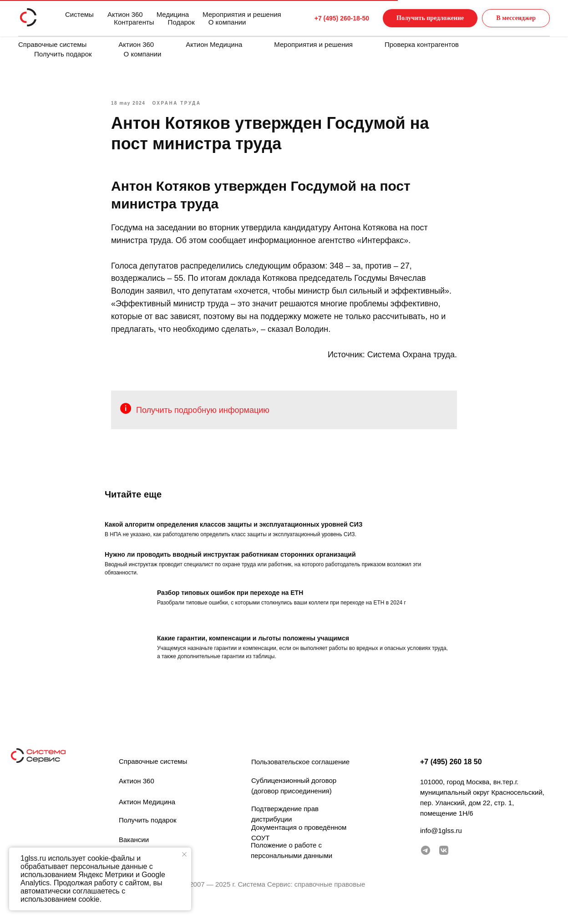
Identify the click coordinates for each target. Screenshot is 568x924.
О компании (143, 54)
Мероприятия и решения (313, 44)
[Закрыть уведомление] (184, 854)
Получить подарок (63, 54)
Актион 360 (136, 44)
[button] (421, 18)
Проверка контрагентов (422, 44)
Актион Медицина (214, 44)
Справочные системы (52, 44)
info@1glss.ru (441, 844)
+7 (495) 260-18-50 (325, 18)
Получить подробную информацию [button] (203, 416)
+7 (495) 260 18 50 (451, 775)
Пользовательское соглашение (300, 775)
